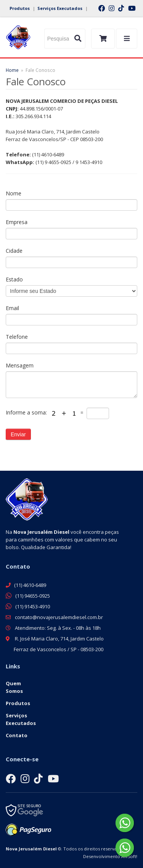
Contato (17, 735)
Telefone (17, 337)
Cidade (14, 251)
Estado (14, 279)
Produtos (20, 8)
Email (12, 308)
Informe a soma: (27, 412)
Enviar (18, 434)
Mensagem (20, 365)
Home (12, 70)
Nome (14, 193)
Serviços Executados (60, 8)
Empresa (17, 222)
